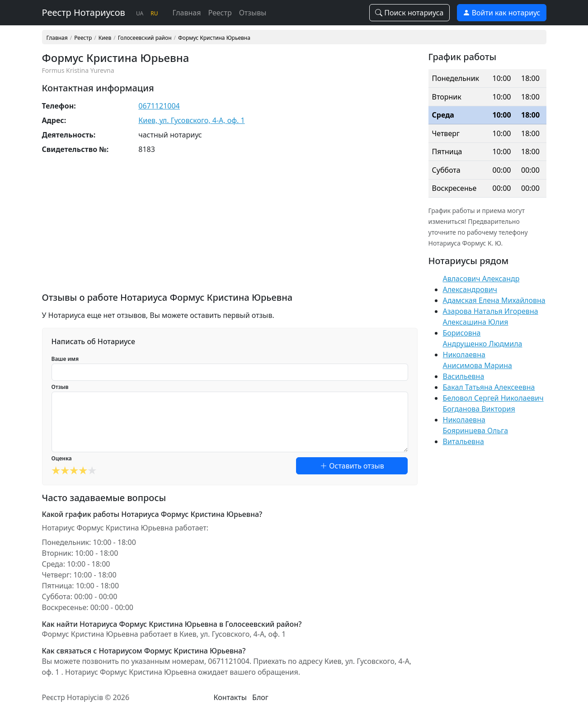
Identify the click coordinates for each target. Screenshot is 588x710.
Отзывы (253, 13)
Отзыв (60, 387)
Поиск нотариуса (409, 13)
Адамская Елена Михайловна (494, 300)
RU (154, 13)
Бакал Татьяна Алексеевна (489, 387)
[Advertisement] (230, 229)
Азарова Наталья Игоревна (491, 311)
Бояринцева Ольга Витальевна (476, 436)
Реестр (220, 13)
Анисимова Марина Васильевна (477, 371)
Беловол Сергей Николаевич (493, 398)
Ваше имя (65, 359)
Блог (260, 697)
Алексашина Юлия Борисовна (476, 327)
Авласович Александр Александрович (481, 284)
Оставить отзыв (352, 466)
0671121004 (159, 106)
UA (140, 13)
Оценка (62, 458)
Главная (186, 13)
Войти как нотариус (502, 13)
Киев (105, 38)
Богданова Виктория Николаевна (479, 414)
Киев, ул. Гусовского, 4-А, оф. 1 (191, 120)
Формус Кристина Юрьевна (214, 38)
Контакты (230, 697)
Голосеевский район (145, 38)
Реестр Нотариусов (84, 12)
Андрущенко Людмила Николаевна (483, 349)
